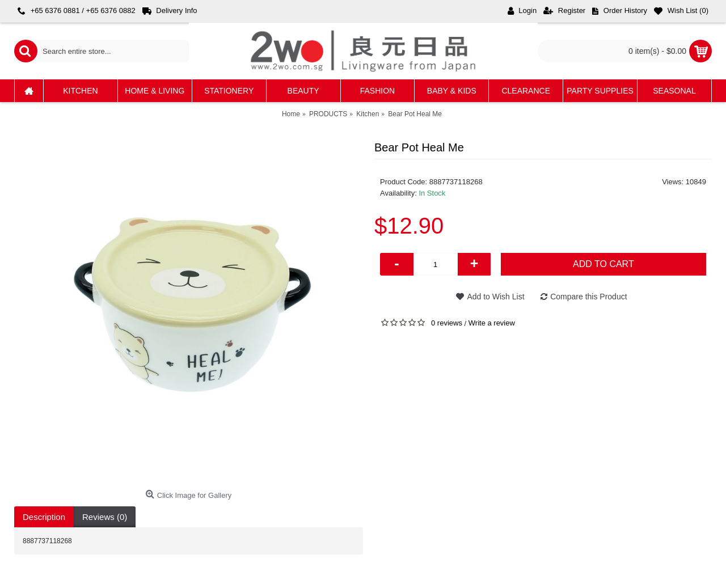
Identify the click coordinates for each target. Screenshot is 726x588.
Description (44, 517)
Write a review (492, 323)
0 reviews (447, 323)
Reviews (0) (105, 517)
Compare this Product (588, 297)
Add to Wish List (495, 297)
